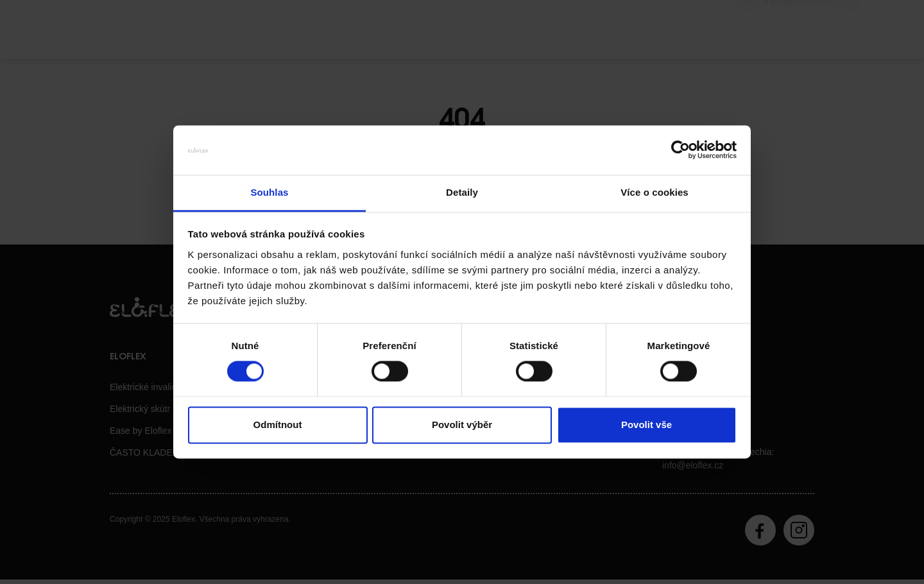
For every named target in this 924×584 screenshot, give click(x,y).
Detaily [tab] (462, 192)
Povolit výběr (462, 425)
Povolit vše (646, 425)
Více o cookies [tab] (654, 192)
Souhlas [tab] (269, 192)
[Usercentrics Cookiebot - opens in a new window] (680, 150)
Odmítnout (278, 425)
